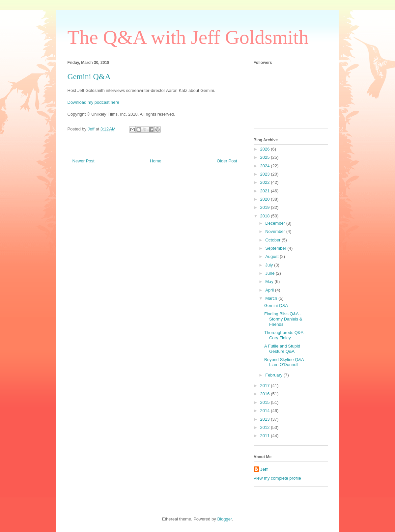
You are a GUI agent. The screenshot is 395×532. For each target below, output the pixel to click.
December (276, 223)
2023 (266, 174)
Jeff (264, 469)
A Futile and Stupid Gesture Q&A (282, 349)
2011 (266, 436)
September (276, 248)
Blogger (224, 519)
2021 (266, 191)
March (272, 298)
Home (156, 161)
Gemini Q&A (276, 306)
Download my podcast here (94, 102)
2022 (266, 182)
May (270, 281)
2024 (266, 166)
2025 (266, 157)
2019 (266, 207)
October (273, 240)
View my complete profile (277, 478)
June (270, 273)
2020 (266, 199)
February (274, 375)
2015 (266, 402)
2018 (266, 216)
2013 (266, 419)
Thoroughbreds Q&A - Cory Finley (285, 335)
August (272, 256)
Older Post (227, 161)
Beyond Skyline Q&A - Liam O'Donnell (285, 362)
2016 (266, 394)
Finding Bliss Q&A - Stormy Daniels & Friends (283, 319)
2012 (266, 427)
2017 (266, 386)
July (270, 265)
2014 (266, 411)
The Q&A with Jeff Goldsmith (188, 37)
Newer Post (84, 161)
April (270, 290)
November (276, 231)
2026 (266, 149)
